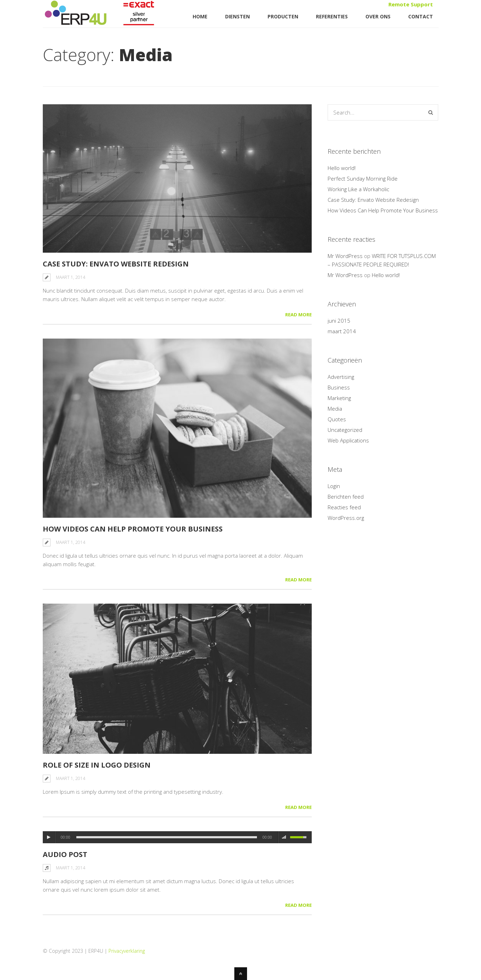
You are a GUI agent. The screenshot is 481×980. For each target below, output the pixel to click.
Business (339, 387)
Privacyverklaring (127, 951)
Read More (298, 315)
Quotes (337, 419)
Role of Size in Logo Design (97, 765)
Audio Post (65, 854)
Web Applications (348, 440)
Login (334, 486)
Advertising (341, 377)
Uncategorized (345, 430)
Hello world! (342, 168)
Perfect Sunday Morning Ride (363, 178)
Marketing (339, 398)
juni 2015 (339, 321)
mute (284, 837)
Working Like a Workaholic (358, 189)
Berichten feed (346, 497)
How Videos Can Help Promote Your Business (133, 529)
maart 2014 (342, 331)
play (49, 837)
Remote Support (411, 4)
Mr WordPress (345, 256)
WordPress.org (346, 518)
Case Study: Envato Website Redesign (116, 264)
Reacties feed (344, 507)
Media (335, 409)
